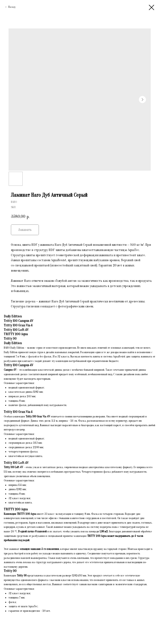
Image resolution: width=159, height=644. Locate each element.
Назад (12, 7)
